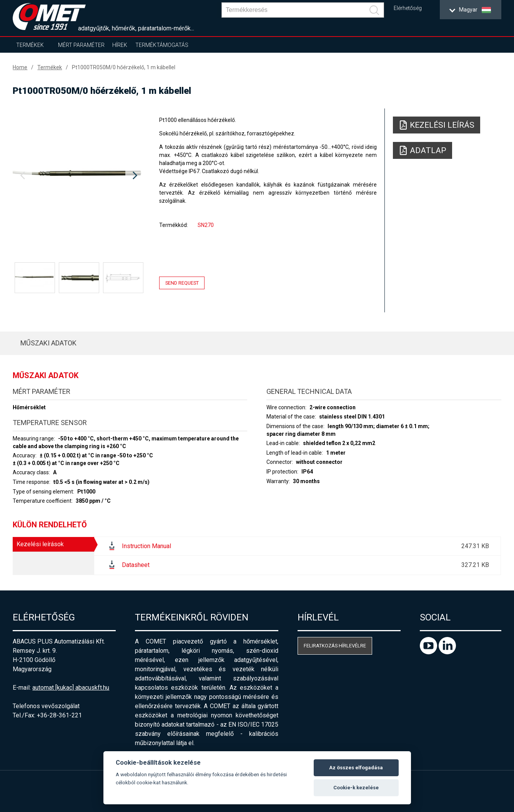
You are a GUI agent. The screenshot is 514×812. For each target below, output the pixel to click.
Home (20, 67)
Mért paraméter (81, 45)
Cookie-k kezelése (356, 788)
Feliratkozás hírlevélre (335, 646)
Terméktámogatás (162, 45)
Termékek (30, 45)
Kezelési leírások (40, 544)
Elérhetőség (408, 8)
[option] (79, 176)
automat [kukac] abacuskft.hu (71, 688)
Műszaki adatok (48, 343)
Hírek (120, 45)
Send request (182, 283)
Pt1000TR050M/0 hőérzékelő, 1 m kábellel (124, 67)
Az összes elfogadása (356, 768)
